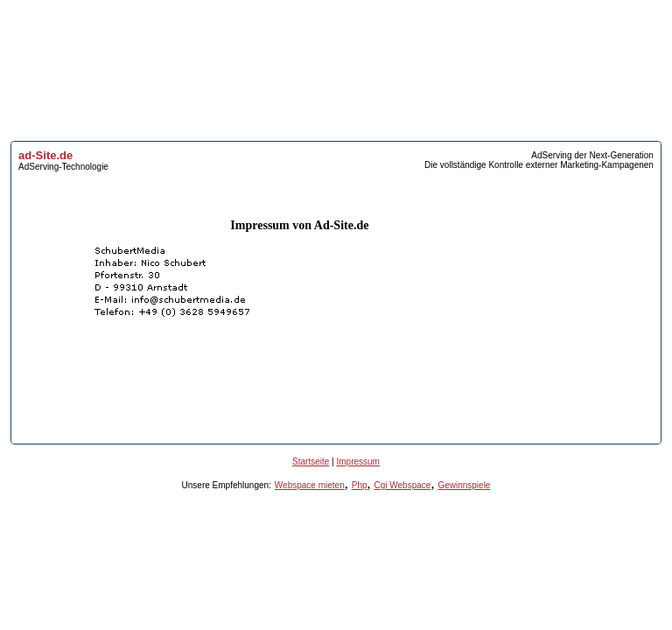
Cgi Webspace (403, 485)
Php (360, 485)
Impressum (357, 462)
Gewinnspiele (464, 485)
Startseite (311, 462)
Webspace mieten (310, 485)
